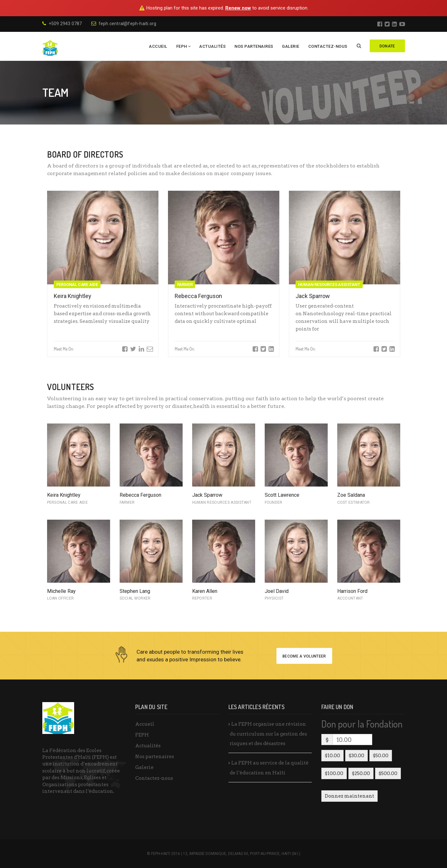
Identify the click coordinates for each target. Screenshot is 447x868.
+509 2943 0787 (62, 24)
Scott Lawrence (282, 495)
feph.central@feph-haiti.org (124, 24)
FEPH (182, 46)
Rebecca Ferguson (198, 296)
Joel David (277, 591)
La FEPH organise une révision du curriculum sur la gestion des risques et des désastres (268, 734)
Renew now (238, 8)
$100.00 (334, 773)
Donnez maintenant (349, 796)
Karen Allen (205, 591)
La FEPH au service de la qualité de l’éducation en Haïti (269, 768)
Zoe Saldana (351, 495)
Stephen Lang (135, 591)
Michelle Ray (61, 591)
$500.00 (388, 773)
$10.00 (332, 756)
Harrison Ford (352, 591)
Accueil (158, 46)
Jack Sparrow (313, 296)
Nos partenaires (254, 46)
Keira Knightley (73, 296)
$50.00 (381, 756)
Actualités (212, 46)
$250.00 (361, 773)
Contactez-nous (328, 46)
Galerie (291, 46)
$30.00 (356, 756)
